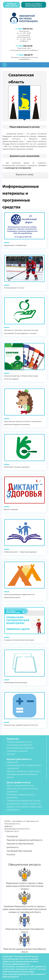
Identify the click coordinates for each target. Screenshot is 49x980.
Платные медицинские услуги (20, 742)
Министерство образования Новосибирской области (25, 923)
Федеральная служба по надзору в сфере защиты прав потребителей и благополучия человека (25, 879)
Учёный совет (12, 762)
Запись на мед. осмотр (11, 5)
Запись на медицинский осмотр (20, 785)
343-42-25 (24, 46)
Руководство (12, 836)
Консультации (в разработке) (19, 745)
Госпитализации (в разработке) (20, 748)
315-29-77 (24, 55)
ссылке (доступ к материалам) (18, 168)
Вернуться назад (24, 175)
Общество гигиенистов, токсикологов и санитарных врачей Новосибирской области (24, 774)
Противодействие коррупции (19, 851)
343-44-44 (24, 29)
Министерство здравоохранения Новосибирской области (24, 943)
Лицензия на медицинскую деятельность (24, 840)
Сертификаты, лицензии (17, 751)
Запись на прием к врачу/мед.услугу (34, 5)
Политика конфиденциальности (16, 964)
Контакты (11, 754)
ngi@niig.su (9, 826)
